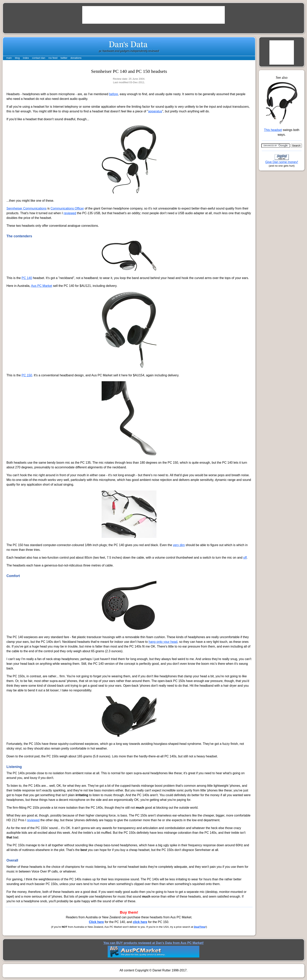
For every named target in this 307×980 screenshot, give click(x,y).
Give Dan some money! (282, 162)
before (113, 94)
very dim (179, 545)
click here (140, 922)
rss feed (53, 58)
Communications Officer (67, 208)
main (9, 58)
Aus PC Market (42, 286)
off (245, 558)
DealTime (200, 927)
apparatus (155, 111)
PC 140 (27, 278)
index (26, 58)
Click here (96, 922)
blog (17, 58)
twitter (64, 58)
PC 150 (27, 375)
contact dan (39, 58)
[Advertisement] (153, 15)
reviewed (70, 213)
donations (76, 58)
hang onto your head (163, 642)
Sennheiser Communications (27, 208)
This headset (273, 130)
